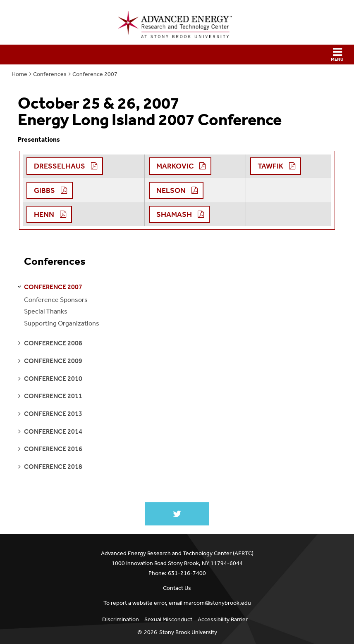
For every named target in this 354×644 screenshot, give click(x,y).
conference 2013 (53, 414)
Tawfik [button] (270, 166)
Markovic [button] (175, 166)
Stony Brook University (188, 632)
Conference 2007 (95, 74)
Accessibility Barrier (223, 619)
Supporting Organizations (62, 323)
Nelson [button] (171, 190)
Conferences (50, 74)
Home (19, 74)
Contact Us (177, 588)
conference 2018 (53, 467)
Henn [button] (44, 214)
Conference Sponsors (56, 300)
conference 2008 (53, 343)
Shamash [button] (174, 214)
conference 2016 (53, 449)
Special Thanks (46, 311)
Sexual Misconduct (168, 619)
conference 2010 (53, 379)
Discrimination (121, 619)
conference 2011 (53, 396)
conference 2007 (53, 287)
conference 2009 (53, 361)
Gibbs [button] (44, 190)
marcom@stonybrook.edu (217, 603)
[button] (177, 55)
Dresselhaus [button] (60, 166)
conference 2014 (53, 431)
